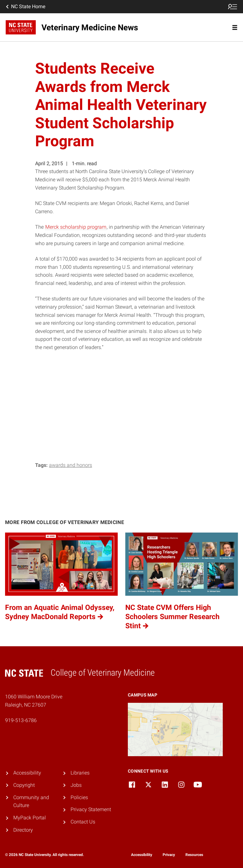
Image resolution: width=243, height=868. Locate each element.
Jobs (76, 785)
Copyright (24, 785)
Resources (194, 855)
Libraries (80, 773)
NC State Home (25, 7)
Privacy (169, 855)
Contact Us (83, 822)
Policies (79, 797)
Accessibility (27, 773)
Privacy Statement (91, 809)
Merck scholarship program (76, 227)
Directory (23, 830)
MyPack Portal (30, 818)
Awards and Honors (71, 465)
